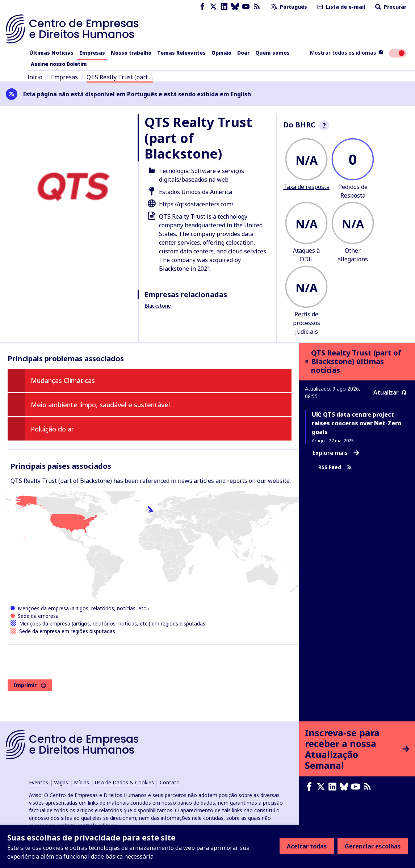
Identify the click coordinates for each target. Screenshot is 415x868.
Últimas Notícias (51, 53)
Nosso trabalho (131, 53)
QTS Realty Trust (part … (120, 77)
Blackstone (158, 306)
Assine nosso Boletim (59, 64)
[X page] (213, 7)
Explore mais (336, 453)
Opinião (221, 53)
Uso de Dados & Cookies (124, 782)
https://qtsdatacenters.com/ (196, 204)
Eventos (39, 782)
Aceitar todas (307, 846)
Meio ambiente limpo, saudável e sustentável (100, 405)
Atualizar (390, 392)
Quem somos (273, 53)
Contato (170, 782)
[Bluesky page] (235, 7)
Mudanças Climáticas (63, 380)
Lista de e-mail (340, 7)
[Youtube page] (246, 7)
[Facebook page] (202, 7)
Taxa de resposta (306, 187)
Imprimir (30, 685)
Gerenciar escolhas (373, 846)
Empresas (92, 53)
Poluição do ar (52, 429)
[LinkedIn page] (224, 7)
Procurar (390, 7)
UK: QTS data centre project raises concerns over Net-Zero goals (357, 423)
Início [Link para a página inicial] (35, 77)
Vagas (61, 782)
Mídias (81, 782)
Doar (243, 53)
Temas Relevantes (181, 53)
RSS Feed (335, 467)
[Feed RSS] (257, 7)
